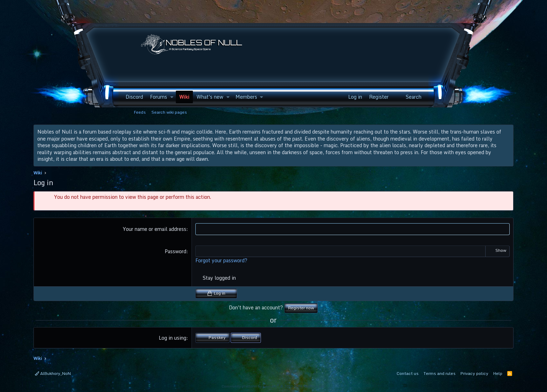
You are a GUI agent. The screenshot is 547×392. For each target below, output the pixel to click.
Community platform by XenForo (273, 386)
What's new (210, 97)
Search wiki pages (169, 112)
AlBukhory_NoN (53, 373)
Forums (159, 97)
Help (498, 373)
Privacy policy (474, 373)
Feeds (140, 112)
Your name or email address (155, 229)
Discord (134, 97)
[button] (172, 97)
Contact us (408, 373)
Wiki (184, 97)
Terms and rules (440, 373)
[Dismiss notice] (507, 132)
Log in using (173, 338)
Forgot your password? (221, 260)
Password (175, 251)
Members (246, 97)
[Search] (410, 97)
